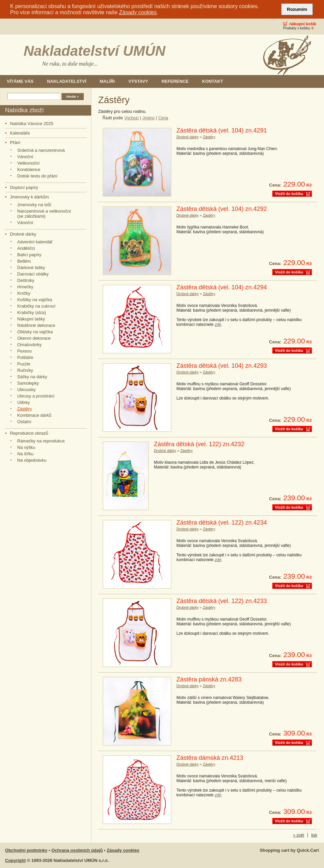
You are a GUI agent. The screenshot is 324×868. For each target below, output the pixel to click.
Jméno (148, 118)
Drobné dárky (23, 234)
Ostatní (24, 422)
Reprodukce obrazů (29, 433)
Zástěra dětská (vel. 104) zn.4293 (222, 366)
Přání (15, 142)
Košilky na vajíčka (35, 300)
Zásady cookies (138, 12)
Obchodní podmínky (26, 850)
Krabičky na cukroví (36, 306)
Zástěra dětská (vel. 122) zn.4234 (222, 523)
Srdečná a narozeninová (41, 150)
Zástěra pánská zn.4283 (209, 679)
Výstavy (138, 81)
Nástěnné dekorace (36, 325)
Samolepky (28, 383)
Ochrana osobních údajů (77, 850)
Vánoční (25, 157)
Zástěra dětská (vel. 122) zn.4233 (222, 601)
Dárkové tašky (31, 268)
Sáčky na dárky (32, 377)
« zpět (299, 835)
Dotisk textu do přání (37, 176)
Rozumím (297, 9)
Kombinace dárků (34, 415)
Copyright (15, 860)
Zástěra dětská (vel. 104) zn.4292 (222, 209)
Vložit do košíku (289, 194)
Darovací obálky (33, 274)
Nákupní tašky (31, 319)
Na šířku (25, 454)
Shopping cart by (289, 850)
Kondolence (29, 170)
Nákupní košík (303, 24)
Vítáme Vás (20, 81)
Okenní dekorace (34, 338)
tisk (314, 835)
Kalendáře (20, 133)
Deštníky (26, 280)
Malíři (107, 81)
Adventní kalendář (35, 242)
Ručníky (25, 370)
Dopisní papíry (24, 187)
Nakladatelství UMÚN (94, 51)
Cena (163, 118)
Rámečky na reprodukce (41, 441)
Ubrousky (26, 390)
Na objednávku (32, 460)
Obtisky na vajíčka (35, 332)
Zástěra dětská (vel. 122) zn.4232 (199, 444)
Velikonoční (28, 163)
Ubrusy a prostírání (36, 396)
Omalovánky (29, 345)
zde (218, 324)
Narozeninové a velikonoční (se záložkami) (44, 214)
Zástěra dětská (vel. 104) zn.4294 (222, 287)
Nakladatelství (66, 81)
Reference (175, 81)
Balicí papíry (29, 255)
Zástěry (24, 409)
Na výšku (26, 447)
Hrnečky (25, 287)
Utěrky (24, 402)
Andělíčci (26, 248)
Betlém (24, 261)
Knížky (24, 293)
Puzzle (24, 364)
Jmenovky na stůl (34, 205)
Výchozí (131, 118)
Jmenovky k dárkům (29, 197)
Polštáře (25, 357)
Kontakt (213, 81)
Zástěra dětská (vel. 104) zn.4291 (222, 130)
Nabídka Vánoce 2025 (32, 124)
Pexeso (24, 351)
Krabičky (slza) (32, 312)
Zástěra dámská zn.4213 (210, 758)
